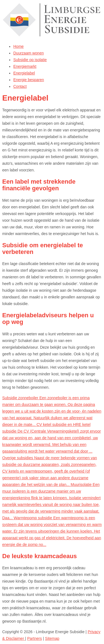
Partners (35, 638)
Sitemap (52, 638)
